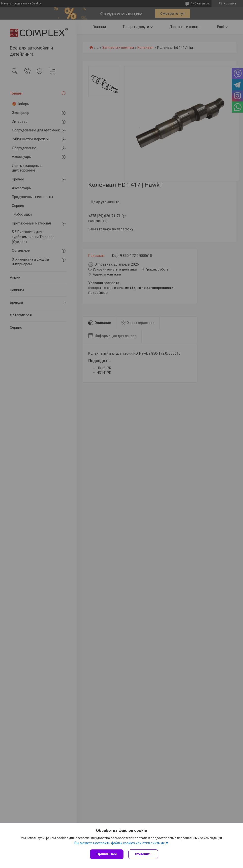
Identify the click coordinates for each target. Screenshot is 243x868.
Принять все (107, 854)
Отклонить (143, 854)
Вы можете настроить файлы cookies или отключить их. (120, 843)
